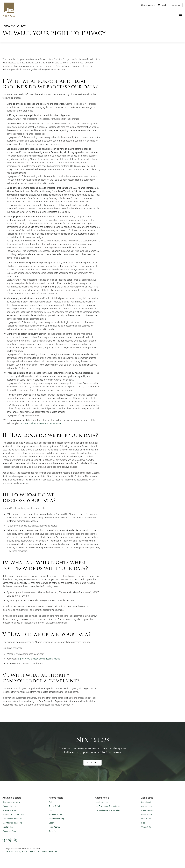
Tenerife (52, 831)
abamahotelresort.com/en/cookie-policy (41, 423)
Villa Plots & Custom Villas (13, 814)
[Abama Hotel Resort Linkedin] (16, 839)
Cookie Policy (8, 851)
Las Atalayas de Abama (12, 823)
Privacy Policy (21, 851)
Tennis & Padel (55, 806)
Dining (51, 810)
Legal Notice (34, 851)
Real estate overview (11, 802)
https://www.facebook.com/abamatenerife (39, 659)
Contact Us (176, 5)
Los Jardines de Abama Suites (108, 810)
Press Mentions (148, 810)
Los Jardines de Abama (12, 819)
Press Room (147, 814)
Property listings (9, 806)
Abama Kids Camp (57, 819)
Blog (143, 823)
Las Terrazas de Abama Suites (108, 806)
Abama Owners (148, 5)
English (162, 5)
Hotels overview (102, 802)
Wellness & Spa (55, 814)
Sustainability (147, 802)
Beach (51, 823)
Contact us (92, 762)
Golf (51, 802)
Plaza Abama (54, 827)
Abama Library (147, 806)
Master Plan (8, 827)
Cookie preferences (49, 851)
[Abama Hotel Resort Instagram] (10, 839)
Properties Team (9, 831)
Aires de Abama (9, 810)
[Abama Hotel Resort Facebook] (5, 839)
